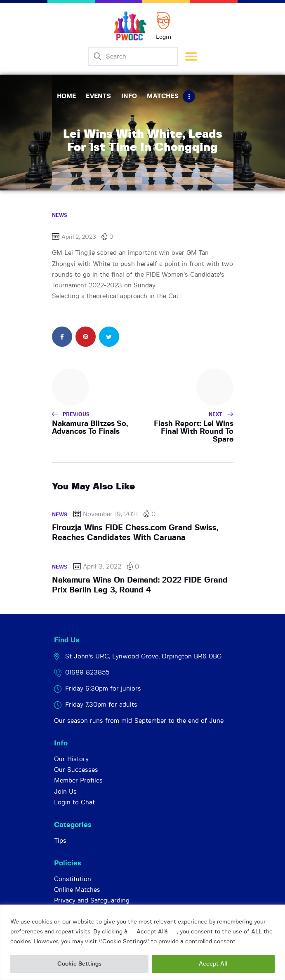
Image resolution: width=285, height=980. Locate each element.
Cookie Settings (79, 964)
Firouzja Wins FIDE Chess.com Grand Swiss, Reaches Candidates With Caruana (135, 533)
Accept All (213, 964)
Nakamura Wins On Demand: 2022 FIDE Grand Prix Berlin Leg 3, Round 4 (140, 585)
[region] (142, 942)
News (60, 215)
